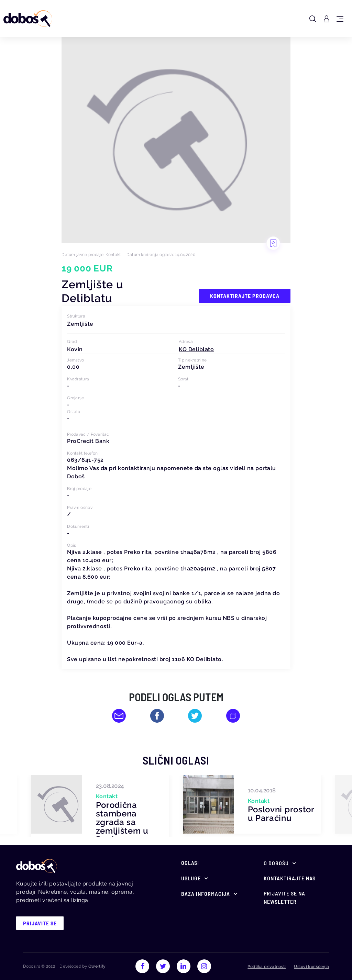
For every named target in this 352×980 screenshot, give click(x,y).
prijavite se (40, 923)
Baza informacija (206, 894)
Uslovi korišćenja (311, 967)
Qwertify (97, 966)
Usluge (191, 878)
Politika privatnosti (267, 967)
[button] (196, 349)
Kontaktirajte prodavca (245, 296)
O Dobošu (276, 863)
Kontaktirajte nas (290, 878)
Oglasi (190, 863)
